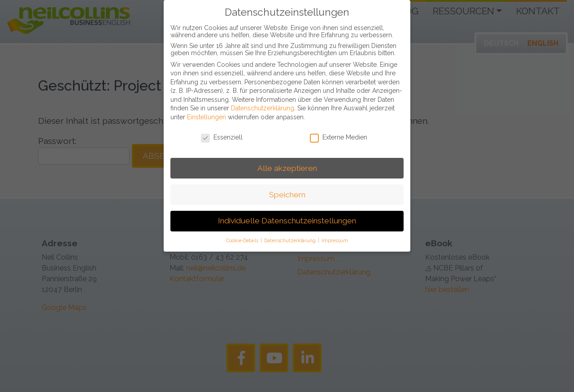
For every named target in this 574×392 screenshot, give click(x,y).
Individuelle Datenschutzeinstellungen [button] (287, 215)
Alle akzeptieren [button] (287, 162)
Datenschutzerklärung (263, 102)
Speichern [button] (287, 188)
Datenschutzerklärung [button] (291, 235)
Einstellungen (207, 111)
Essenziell (222, 131)
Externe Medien (339, 131)
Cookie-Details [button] (243, 235)
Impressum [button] (335, 235)
